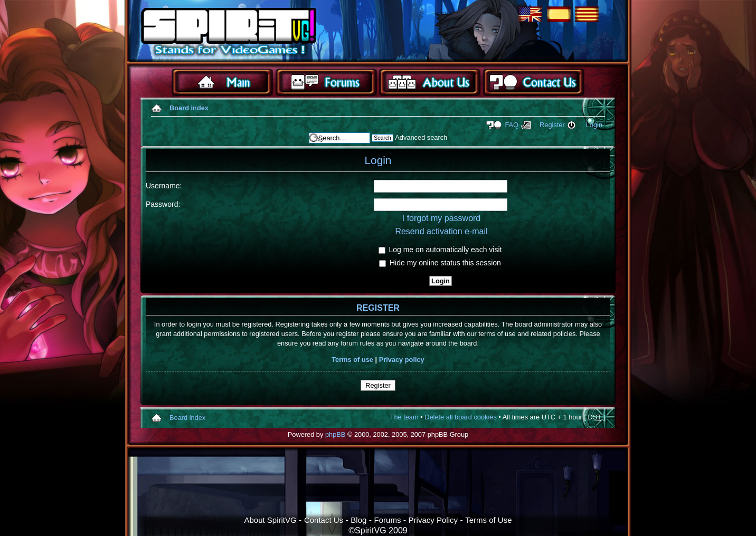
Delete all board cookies (461, 417)
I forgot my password (442, 218)
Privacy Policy (433, 520)
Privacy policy (402, 360)
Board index (189, 108)
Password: (163, 204)
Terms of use (352, 360)
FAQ (512, 125)
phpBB (335, 434)
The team (404, 417)
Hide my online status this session (440, 263)
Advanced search (421, 137)
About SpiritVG (270, 520)
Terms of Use (488, 520)
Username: (164, 186)
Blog (358, 520)
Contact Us (324, 520)
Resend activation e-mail (441, 231)
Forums (388, 520)
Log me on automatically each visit (440, 250)
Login (594, 125)
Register (552, 125)
